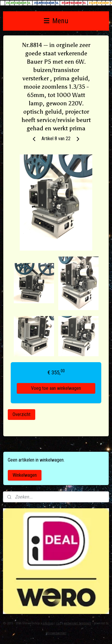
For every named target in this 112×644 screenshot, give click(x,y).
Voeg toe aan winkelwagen (56, 388)
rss (59, 623)
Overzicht (22, 414)
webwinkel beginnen (77, 623)
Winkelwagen (25, 475)
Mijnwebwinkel (56, 633)
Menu (56, 21)
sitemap (48, 623)
